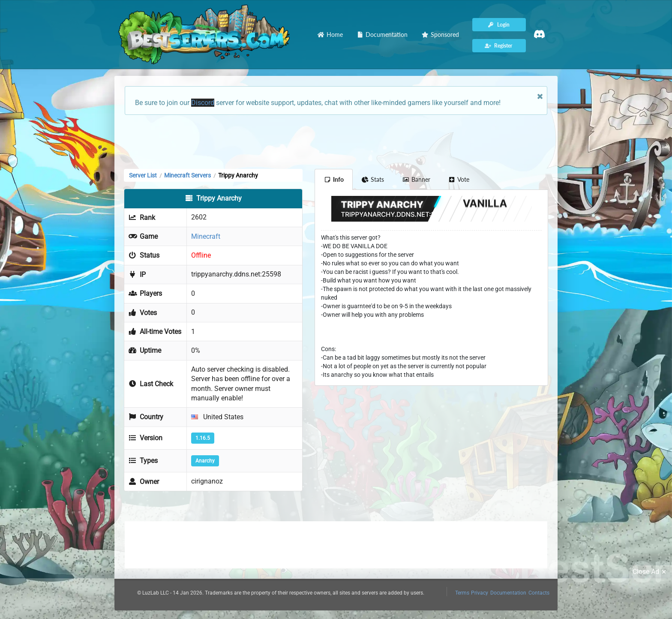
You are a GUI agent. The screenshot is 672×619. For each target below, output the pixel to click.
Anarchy (205, 461)
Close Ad (651, 572)
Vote (459, 179)
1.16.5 (203, 438)
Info (334, 179)
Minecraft (206, 236)
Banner (416, 179)
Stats (373, 179)
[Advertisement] (336, 141)
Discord (203, 103)
